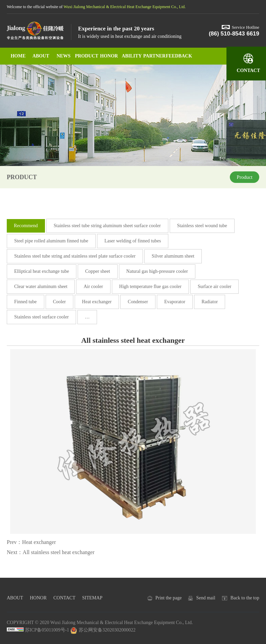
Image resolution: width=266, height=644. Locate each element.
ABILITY (132, 56)
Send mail (205, 598)
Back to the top (245, 598)
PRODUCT (86, 56)
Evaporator (175, 302)
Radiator (210, 302)
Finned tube (26, 302)
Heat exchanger (97, 302)
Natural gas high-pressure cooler (157, 271)
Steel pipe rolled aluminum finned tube (51, 241)
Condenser (138, 302)
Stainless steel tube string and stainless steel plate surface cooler (75, 256)
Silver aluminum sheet (173, 256)
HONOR (109, 56)
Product (245, 177)
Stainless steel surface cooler (41, 317)
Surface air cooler (215, 287)
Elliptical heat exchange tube (42, 271)
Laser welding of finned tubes (133, 241)
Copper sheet (98, 271)
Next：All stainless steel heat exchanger (51, 552)
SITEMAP (92, 598)
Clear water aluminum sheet (41, 287)
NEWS (63, 56)
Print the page (169, 598)
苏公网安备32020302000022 (103, 630)
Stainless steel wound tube (202, 226)
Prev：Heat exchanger (31, 542)
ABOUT (41, 56)
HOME (18, 56)
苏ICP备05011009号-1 (47, 630)
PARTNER (154, 56)
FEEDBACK (177, 56)
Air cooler (93, 287)
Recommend (26, 226)
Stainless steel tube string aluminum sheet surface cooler (107, 226)
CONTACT (64, 598)
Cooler (59, 302)
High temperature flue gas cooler (150, 287)
